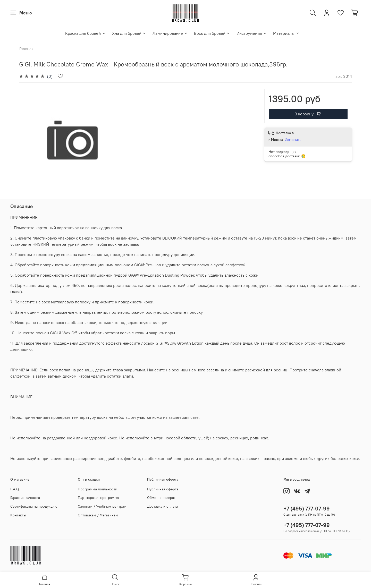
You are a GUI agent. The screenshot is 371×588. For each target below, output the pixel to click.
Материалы (286, 33)
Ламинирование (170, 33)
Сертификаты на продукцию (34, 506)
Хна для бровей (129, 33)
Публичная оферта (163, 489)
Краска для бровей (85, 33)
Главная (26, 49)
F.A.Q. (15, 489)
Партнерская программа (98, 498)
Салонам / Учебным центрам (102, 506)
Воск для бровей (212, 33)
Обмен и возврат (161, 498)
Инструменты (252, 33)
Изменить (293, 140)
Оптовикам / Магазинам (98, 515)
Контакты (18, 515)
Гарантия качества (25, 498)
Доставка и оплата (162, 506)
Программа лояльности (98, 489)
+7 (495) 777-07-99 (307, 509)
